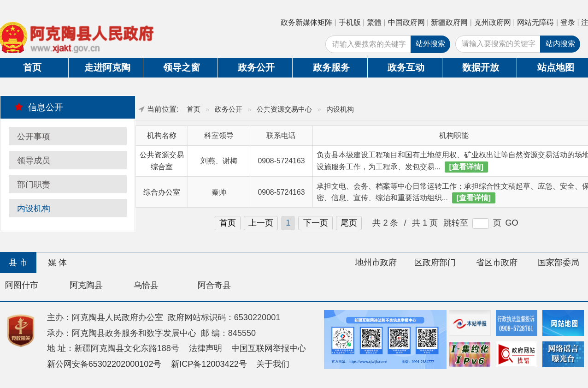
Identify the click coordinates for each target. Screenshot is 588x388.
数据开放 (481, 67)
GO (512, 223)
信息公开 (39, 107)
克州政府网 (493, 22)
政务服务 (331, 67)
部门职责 (34, 185)
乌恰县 (146, 285)
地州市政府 (376, 263)
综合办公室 (162, 192)
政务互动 (406, 67)
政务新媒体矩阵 (306, 22)
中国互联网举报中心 (269, 348)
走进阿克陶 (107, 67)
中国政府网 (406, 22)
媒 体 (57, 263)
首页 (194, 109)
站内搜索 (560, 44)
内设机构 (34, 209)
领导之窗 (182, 67)
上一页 (261, 223)
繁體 (374, 22)
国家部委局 (559, 263)
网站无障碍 (535, 22)
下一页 (316, 223)
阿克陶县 (86, 285)
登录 (568, 22)
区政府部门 (435, 263)
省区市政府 (497, 263)
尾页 (349, 223)
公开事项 (34, 137)
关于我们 (273, 364)
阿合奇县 (214, 285)
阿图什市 (22, 285)
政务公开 (256, 67)
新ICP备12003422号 (209, 364)
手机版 (350, 22)
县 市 (18, 263)
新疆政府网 (449, 22)
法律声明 (206, 348)
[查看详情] (467, 167)
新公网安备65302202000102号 (104, 364)
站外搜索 (430, 44)
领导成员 (34, 161)
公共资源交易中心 (284, 109)
